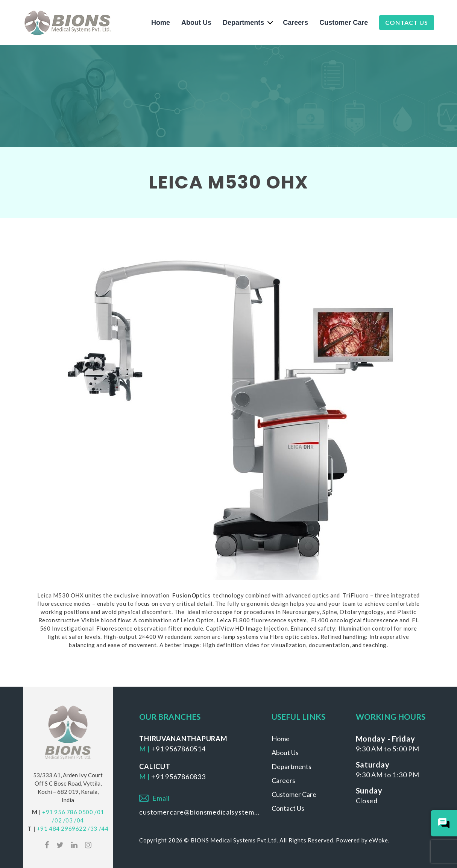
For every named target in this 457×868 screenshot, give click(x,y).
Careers (295, 23)
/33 (93, 828)
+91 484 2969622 (62, 828)
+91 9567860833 (178, 777)
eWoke (378, 840)
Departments (243, 23)
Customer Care (344, 23)
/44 (104, 828)
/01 (99, 812)
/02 (57, 820)
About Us (196, 23)
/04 (79, 820)
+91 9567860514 (178, 749)
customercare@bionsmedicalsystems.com (200, 812)
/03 (68, 820)
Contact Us (407, 22)
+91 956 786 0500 (68, 812)
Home (161, 23)
